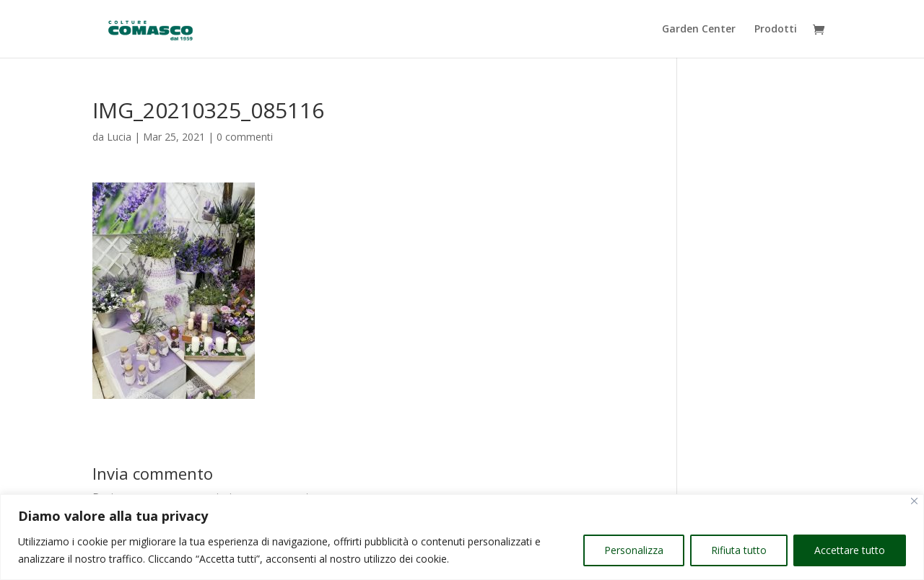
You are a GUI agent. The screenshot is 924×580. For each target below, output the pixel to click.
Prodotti (776, 30)
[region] (462, 537)
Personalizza (634, 550)
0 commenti (245, 137)
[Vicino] (914, 501)
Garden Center (699, 30)
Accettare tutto (850, 550)
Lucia (119, 137)
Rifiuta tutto (739, 550)
